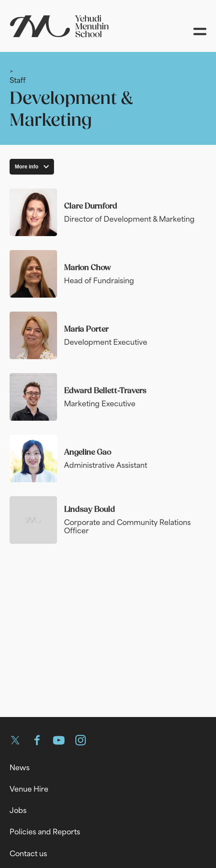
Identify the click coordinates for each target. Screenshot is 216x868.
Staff (18, 80)
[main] (108, 377)
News (20, 768)
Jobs (18, 810)
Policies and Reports (45, 832)
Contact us (28, 854)
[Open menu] (200, 31)
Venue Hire (29, 789)
